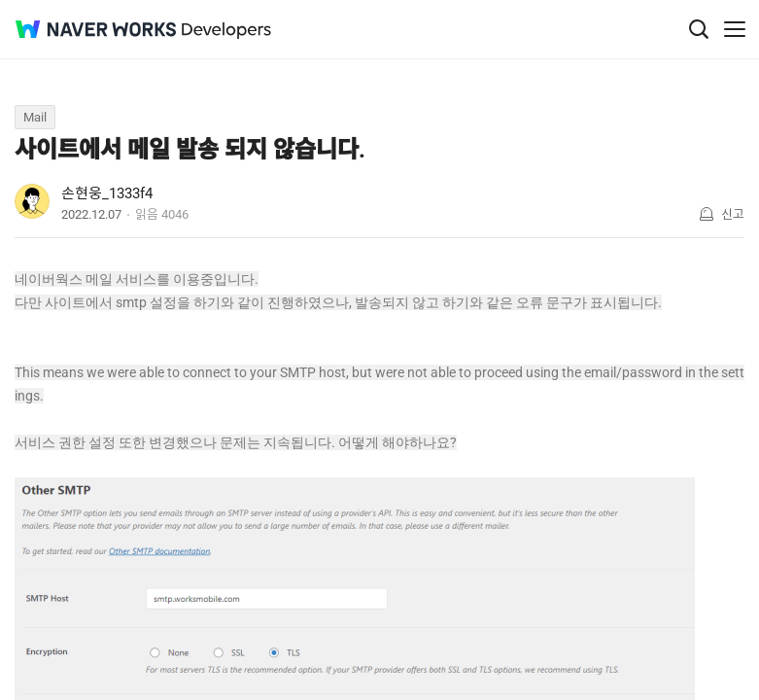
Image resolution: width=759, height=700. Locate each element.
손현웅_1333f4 (107, 193)
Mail (35, 117)
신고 (733, 214)
